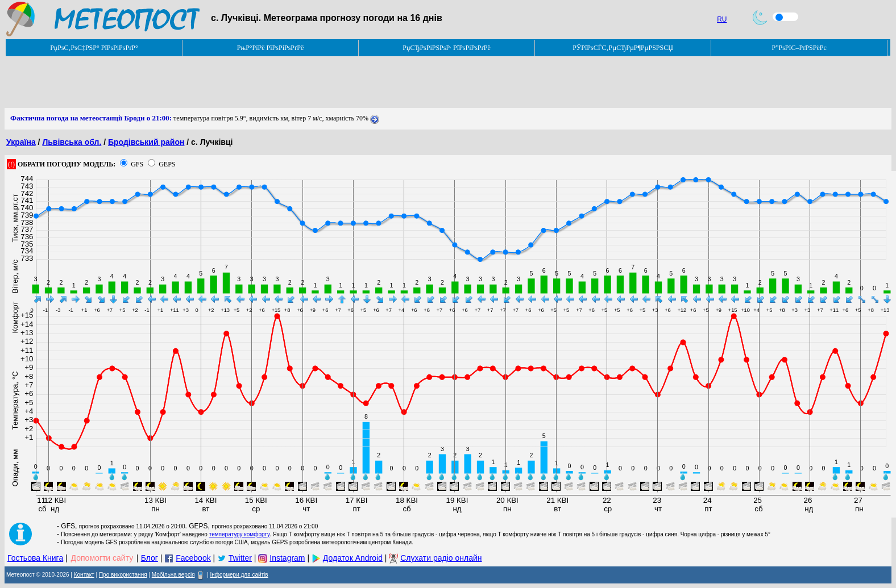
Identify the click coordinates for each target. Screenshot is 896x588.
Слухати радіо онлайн (441, 558)
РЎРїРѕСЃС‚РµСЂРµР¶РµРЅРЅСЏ (623, 48)
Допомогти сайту (102, 558)
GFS (137, 164)
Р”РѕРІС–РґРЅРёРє (799, 48)
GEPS (167, 164)
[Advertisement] (211, 82)
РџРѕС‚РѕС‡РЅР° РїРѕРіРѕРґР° (94, 48)
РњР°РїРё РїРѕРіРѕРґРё (270, 48)
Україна (21, 142)
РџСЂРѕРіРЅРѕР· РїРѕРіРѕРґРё (446, 48)
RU (722, 19)
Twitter (240, 558)
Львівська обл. (72, 142)
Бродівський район (146, 142)
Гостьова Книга (35, 558)
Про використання (123, 575)
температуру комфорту (239, 534)
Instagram (287, 558)
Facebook (193, 558)
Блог (150, 558)
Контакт (84, 575)
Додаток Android (353, 558)
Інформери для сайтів (239, 575)
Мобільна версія (173, 575)
